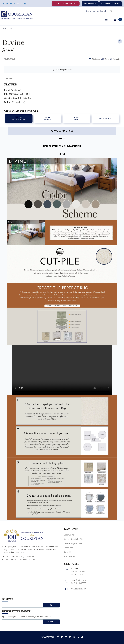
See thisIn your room (19, 118)
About (62, 139)
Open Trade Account (111, 4)
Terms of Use (27, 560)
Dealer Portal (90, 4)
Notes (62, 154)
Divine (10, 29)
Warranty (116, 59)
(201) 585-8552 (80, 583)
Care (107, 59)
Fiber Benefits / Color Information (62, 146)
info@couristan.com (78, 589)
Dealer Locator (69, 535)
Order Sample (48, 118)
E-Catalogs (96, 59)
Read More (20, 552)
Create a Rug (105, 118)
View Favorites (69, 556)
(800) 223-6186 (82, 580)
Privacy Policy (10, 560)
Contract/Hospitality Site (66, 4)
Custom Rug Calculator (73, 544)
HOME (4, 29)
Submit (51, 622)
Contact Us (68, 552)
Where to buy (76, 118)
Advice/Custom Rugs (62, 131)
